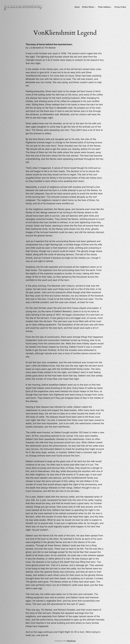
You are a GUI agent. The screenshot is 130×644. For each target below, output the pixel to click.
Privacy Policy (120, 7)
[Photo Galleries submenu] (111, 7)
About (77, 7)
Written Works (88, 7)
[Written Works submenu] (95, 7)
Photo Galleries (104, 7)
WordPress (71, 641)
